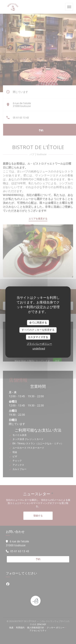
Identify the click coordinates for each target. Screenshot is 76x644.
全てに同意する (38, 322)
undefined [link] (39, 348)
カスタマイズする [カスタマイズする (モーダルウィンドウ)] (38, 337)
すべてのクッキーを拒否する (38, 330)
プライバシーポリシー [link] (39, 344)
